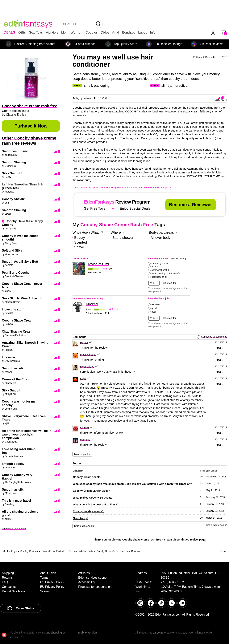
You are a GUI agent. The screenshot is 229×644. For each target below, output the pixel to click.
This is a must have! (17, 501)
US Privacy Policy (52, 582)
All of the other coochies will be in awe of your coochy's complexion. (27, 434)
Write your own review (14, 529)
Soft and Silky (12, 251)
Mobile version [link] (88, 633)
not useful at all (159, 277)
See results (170, 283)
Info (153, 32)
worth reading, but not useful (166, 273)
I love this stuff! (13, 309)
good (154, 308)
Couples (92, 32)
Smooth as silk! (13, 368)
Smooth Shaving (14, 162)
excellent (156, 305)
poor (154, 312)
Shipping (8, 573)
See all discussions (217, 525)
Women (77, 32)
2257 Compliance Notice (197, 633)
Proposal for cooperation (95, 587)
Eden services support (93, 578)
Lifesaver (9, 357)
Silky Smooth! (12, 173)
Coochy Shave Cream (18, 320)
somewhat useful (160, 270)
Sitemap (46, 591)
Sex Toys (36, 32)
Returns (7, 578)
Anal (116, 32)
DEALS (10, 32)
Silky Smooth (12, 390)
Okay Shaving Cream (17, 332)
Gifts (22, 32)
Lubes (143, 32)
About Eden (48, 573)
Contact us (9, 587)
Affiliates (84, 573)
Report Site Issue (14, 591)
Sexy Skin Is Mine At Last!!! (22, 298)
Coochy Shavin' (13, 199)
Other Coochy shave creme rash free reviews (29, 141)
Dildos (105, 32)
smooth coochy (13, 464)
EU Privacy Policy (52, 587)
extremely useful (160, 263)
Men (64, 32)
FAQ (5, 582)
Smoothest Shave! (15, 151)
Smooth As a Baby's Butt (20, 262)
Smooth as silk (13, 490)
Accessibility (87, 582)
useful (155, 267)
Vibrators (52, 32)
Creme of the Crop (15, 379)
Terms (44, 578)
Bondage (129, 32)
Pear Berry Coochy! (16, 273)
